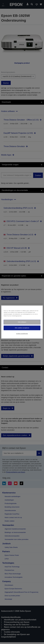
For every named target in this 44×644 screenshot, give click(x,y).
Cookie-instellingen (22, 334)
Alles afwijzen (22, 322)
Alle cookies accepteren (22, 328)
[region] (22, 322)
